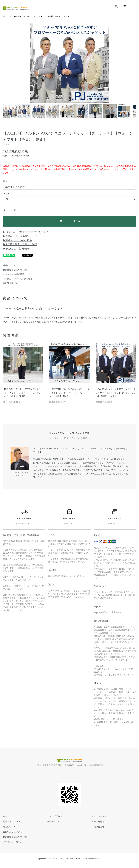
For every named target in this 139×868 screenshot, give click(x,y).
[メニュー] (134, 6)
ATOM (56, 821)
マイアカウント (99, 816)
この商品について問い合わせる (18, 279)
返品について (9, 265)
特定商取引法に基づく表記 (16, 270)
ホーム (6, 16)
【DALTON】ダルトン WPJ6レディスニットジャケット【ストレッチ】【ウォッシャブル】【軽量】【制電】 (23, 393)
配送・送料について (12, 821)
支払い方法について (12, 832)
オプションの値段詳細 (14, 274)
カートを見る (98, 821)
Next (105, 63)
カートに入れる (70, 221)
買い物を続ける (10, 283)
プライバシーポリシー (14, 842)
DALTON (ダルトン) (21, 16)
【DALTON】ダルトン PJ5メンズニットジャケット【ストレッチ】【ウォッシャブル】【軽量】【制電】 (69, 393)
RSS (50, 821)
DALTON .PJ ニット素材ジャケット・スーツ (51, 16)
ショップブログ (55, 816)
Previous (34, 63)
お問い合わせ (98, 827)
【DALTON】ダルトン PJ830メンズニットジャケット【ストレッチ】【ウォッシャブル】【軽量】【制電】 (116, 393)
